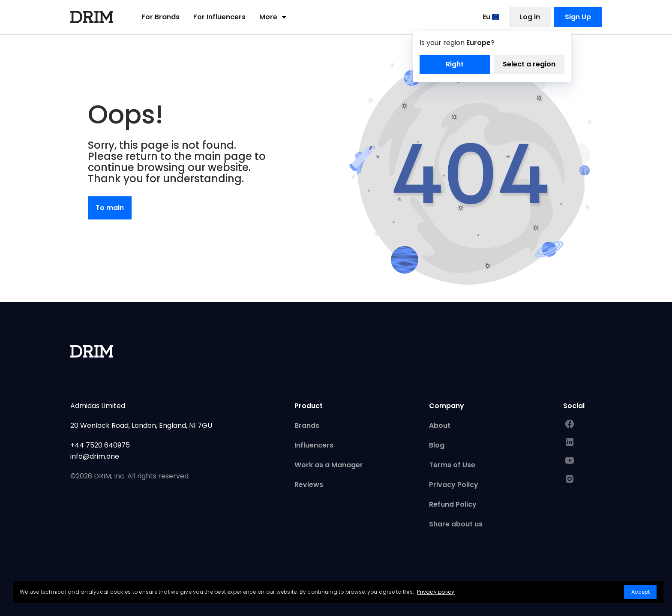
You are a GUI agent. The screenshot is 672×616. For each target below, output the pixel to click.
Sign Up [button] (578, 18)
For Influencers (219, 18)
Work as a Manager (329, 465)
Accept (640, 592)
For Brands (160, 18)
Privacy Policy (454, 485)
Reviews (309, 485)
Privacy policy (436, 592)
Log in (530, 18)
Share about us (456, 524)
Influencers (314, 445)
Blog (437, 445)
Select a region (529, 65)
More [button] (274, 18)
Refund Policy (453, 504)
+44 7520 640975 (100, 445)
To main (110, 208)
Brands (307, 425)
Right (455, 65)
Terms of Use (452, 465)
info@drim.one (95, 456)
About (440, 425)
